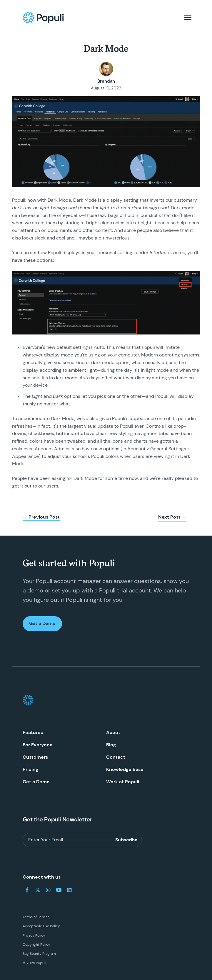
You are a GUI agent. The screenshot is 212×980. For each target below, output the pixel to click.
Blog (111, 745)
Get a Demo (42, 623)
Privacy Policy (34, 935)
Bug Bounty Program (39, 954)
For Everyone (38, 745)
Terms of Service (36, 917)
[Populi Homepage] (43, 18)
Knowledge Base (125, 769)
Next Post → (172, 517)
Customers (35, 757)
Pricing (30, 769)
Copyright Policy (36, 945)
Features (33, 732)
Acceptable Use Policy (41, 926)
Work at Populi (123, 782)
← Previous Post (41, 517)
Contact (116, 757)
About (113, 732)
